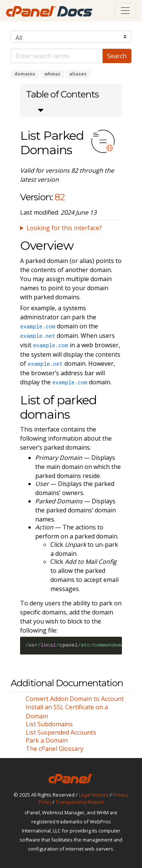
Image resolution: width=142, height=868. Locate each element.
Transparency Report (80, 802)
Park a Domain (47, 740)
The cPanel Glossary (55, 749)
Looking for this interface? (64, 228)
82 (60, 197)
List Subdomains (49, 724)
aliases (78, 74)
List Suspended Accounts (61, 732)
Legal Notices (94, 795)
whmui (52, 74)
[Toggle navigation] (125, 11)
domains (25, 74)
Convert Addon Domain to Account (75, 699)
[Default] (57, 56)
